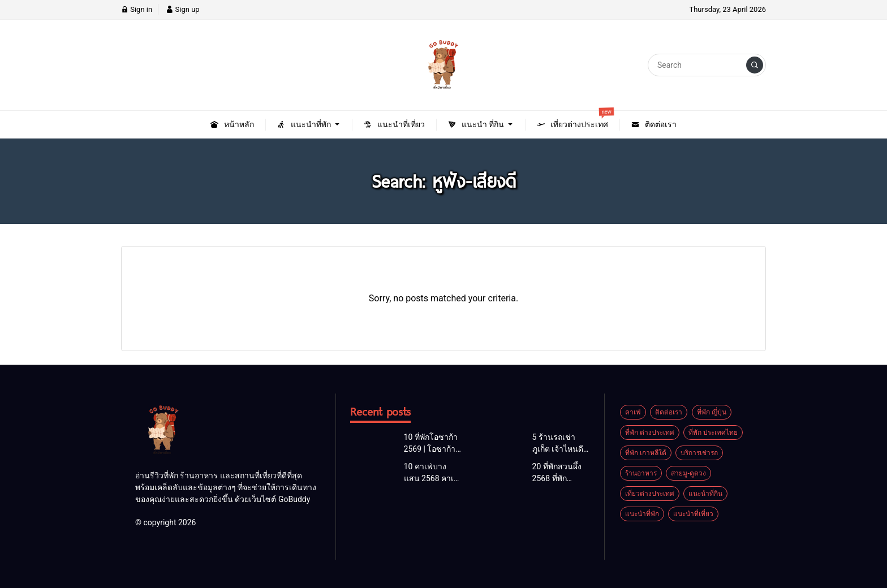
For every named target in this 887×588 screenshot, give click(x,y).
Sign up (182, 9)
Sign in (137, 9)
